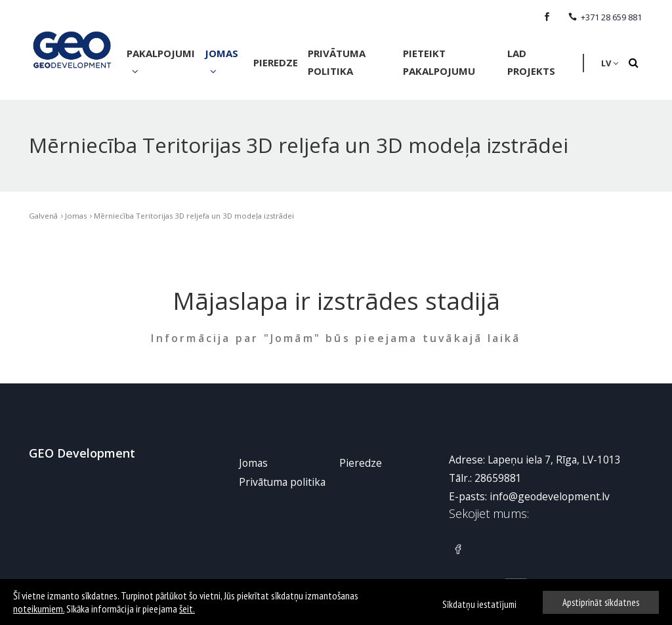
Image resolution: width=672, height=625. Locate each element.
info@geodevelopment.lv (550, 496)
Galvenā (43, 215)
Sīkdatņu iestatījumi (479, 604)
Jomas (221, 61)
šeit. (187, 609)
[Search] (633, 63)
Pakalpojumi (161, 61)
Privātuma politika (337, 62)
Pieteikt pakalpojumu (439, 62)
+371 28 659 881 (605, 17)
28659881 (498, 477)
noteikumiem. (39, 609)
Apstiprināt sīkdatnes (601, 602)
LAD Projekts (531, 62)
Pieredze (276, 62)
